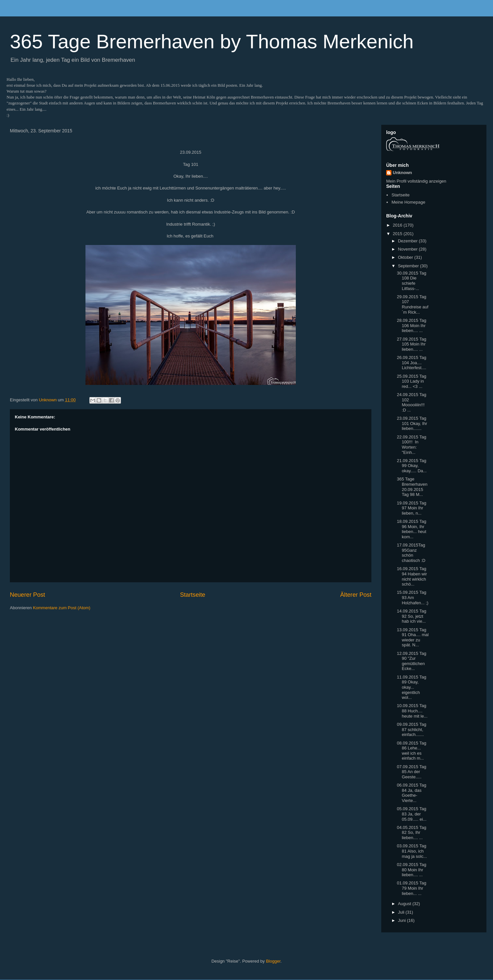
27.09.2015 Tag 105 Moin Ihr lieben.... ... (411, 344)
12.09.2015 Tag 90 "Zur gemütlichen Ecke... (411, 661)
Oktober (406, 257)
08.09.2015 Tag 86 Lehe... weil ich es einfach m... (411, 751)
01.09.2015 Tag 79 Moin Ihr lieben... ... (411, 888)
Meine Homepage (408, 202)
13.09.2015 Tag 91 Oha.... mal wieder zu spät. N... (413, 637)
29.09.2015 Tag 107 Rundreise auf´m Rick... (412, 304)
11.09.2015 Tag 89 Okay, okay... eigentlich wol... (411, 687)
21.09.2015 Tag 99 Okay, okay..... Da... (412, 466)
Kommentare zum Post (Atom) (62, 608)
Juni (402, 920)
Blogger (273, 961)
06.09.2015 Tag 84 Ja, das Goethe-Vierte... (411, 793)
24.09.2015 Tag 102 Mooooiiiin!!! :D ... (411, 402)
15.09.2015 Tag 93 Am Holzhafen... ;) (412, 597)
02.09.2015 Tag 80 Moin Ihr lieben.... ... (411, 870)
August (405, 904)
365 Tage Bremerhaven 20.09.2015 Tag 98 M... (412, 487)
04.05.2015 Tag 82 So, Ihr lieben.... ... (411, 833)
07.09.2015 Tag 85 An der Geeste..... (411, 772)
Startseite (193, 595)
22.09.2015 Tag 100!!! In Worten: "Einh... (411, 445)
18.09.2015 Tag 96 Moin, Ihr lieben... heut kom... (411, 529)
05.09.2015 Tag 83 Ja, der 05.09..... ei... (411, 814)
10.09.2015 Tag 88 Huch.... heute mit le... (412, 711)
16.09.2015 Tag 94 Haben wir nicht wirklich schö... (412, 576)
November (409, 249)
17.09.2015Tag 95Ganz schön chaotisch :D (411, 553)
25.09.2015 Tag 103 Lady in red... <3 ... (411, 381)
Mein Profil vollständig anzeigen (416, 181)
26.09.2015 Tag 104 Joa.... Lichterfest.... (411, 363)
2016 (398, 225)
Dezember (409, 241)
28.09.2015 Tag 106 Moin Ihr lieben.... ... (411, 325)
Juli (402, 912)
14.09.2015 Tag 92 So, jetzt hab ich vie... (411, 616)
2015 (398, 234)
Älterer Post (356, 595)
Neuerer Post (27, 595)
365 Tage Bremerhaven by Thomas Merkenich (212, 42)
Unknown (402, 173)
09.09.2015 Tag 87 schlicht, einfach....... (411, 729)
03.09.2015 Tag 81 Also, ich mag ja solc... (412, 851)
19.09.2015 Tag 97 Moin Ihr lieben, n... (411, 508)
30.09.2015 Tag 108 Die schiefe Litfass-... (411, 281)
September (409, 266)
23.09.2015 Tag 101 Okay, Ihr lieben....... (412, 423)
